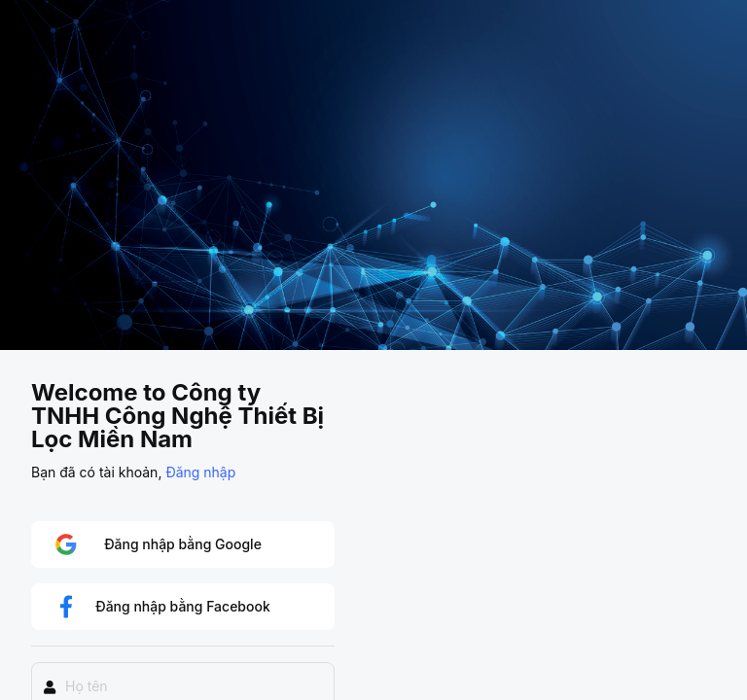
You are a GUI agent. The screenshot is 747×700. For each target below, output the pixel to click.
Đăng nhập (200, 472)
